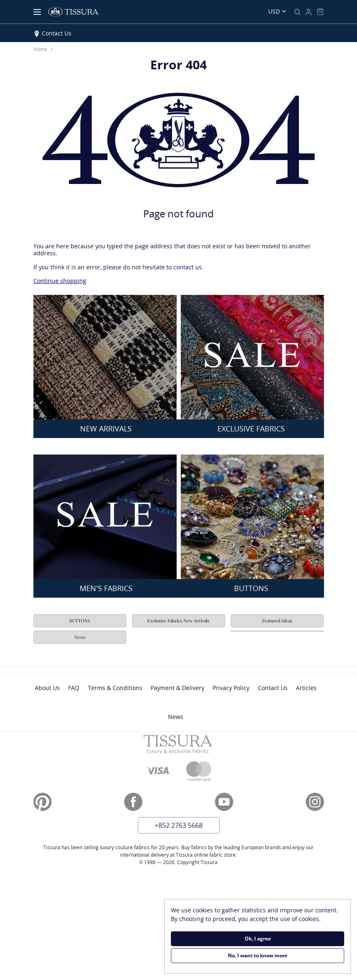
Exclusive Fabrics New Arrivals (178, 621)
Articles (306, 688)
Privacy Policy (231, 688)
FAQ (74, 688)
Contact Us (57, 33)
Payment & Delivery (177, 688)
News (80, 637)
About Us (47, 688)
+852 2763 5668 (179, 825)
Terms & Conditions (115, 688)
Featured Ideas (277, 621)
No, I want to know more (258, 955)
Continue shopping (60, 281)
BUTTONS (80, 621)
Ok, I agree (258, 939)
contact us (188, 267)
